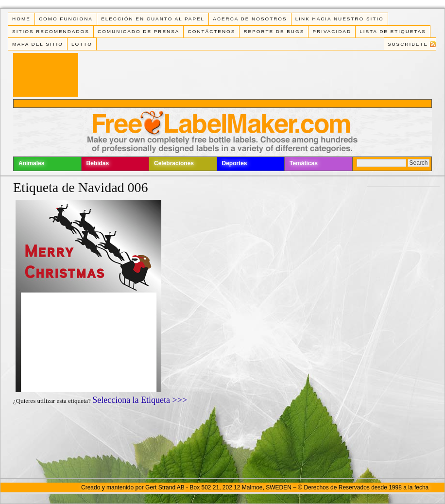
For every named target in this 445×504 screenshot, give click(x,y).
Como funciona (66, 19)
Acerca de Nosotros (250, 19)
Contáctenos (212, 31)
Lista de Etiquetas (393, 31)
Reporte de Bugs (274, 31)
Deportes (235, 163)
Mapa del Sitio (38, 44)
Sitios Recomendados (51, 31)
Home (21, 19)
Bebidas (98, 163)
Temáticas (304, 163)
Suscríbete (408, 44)
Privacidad (332, 31)
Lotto (82, 44)
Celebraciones (174, 163)
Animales (31, 163)
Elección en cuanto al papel (153, 19)
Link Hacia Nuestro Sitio (340, 19)
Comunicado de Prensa (138, 31)
